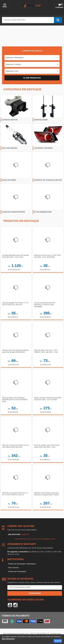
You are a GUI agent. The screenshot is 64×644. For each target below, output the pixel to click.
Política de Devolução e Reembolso (22, 564)
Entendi (58, 641)
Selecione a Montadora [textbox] (15, 58)
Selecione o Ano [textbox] (12, 71)
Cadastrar (35, 593)
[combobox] (32, 58)
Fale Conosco (13, 568)
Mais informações (8, 639)
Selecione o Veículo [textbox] (13, 64)
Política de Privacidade (17, 571)
